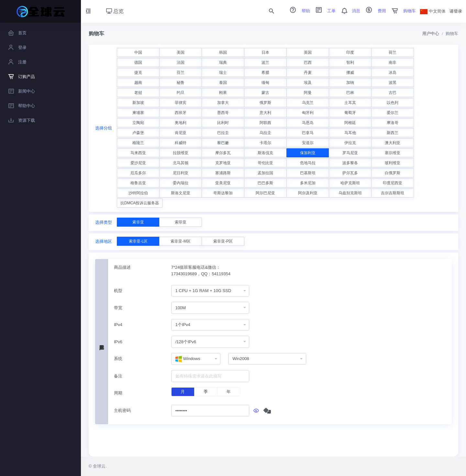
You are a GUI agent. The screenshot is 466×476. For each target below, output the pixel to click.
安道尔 (308, 143)
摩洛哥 (393, 123)
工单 (324, 11)
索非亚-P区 (223, 241)
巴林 (350, 93)
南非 (393, 62)
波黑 (393, 83)
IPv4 (118, 325)
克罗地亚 (223, 163)
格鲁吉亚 (138, 183)
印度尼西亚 (393, 183)
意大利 (265, 113)
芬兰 (181, 73)
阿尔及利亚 (308, 193)
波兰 (265, 62)
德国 (138, 62)
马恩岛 (308, 123)
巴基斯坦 (308, 173)
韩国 (223, 52)
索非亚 (138, 222)
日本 (265, 52)
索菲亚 (181, 222)
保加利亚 (308, 153)
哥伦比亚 (265, 163)
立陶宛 (138, 123)
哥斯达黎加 (223, 193)
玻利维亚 (393, 163)
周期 (118, 393)
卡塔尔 (265, 143)
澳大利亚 (393, 143)
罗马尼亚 (350, 153)
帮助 (298, 11)
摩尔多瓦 (223, 153)
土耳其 (350, 103)
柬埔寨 (138, 113)
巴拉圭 (223, 133)
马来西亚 (138, 153)
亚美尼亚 (223, 183)
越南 (138, 83)
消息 (349, 11)
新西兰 (393, 133)
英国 (308, 52)
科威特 (181, 143)
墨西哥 (223, 113)
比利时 (223, 123)
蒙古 (265, 93)
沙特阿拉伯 (138, 193)
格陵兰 (138, 143)
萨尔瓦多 (350, 173)
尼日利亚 (181, 173)
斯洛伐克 (265, 153)
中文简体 (433, 11)
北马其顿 (181, 163)
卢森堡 (138, 133)
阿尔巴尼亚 (265, 193)
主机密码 (122, 410)
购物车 (402, 11)
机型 (118, 291)
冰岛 (393, 73)
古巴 (393, 93)
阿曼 (308, 93)
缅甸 (265, 83)
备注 (118, 376)
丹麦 (308, 73)
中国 (138, 52)
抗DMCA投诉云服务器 (140, 203)
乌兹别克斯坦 (350, 193)
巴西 (308, 62)
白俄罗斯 (393, 173)
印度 (350, 52)
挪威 (350, 73)
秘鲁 (181, 83)
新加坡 (138, 103)
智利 (350, 62)
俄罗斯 (265, 103)
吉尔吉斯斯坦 (393, 193)
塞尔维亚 (393, 153)
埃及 (308, 83)
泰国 (223, 83)
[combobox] (210, 291)
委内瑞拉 (181, 183)
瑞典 (223, 62)
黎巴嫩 (223, 143)
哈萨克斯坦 (350, 183)
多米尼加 (308, 183)
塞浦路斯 (223, 173)
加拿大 (223, 103)
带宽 (118, 308)
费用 (374, 11)
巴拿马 (308, 133)
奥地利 (181, 123)
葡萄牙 (350, 113)
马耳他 (350, 133)
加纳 (350, 83)
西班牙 (181, 113)
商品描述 (122, 267)
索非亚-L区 (138, 241)
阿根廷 (350, 123)
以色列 (393, 103)
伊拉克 (350, 143)
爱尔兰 (393, 113)
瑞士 (223, 73)
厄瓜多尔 (138, 173)
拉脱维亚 (181, 153)
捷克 (138, 73)
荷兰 (393, 52)
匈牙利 (308, 113)
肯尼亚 (181, 133)
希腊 (265, 73)
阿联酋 (265, 123)
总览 (115, 11)
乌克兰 (308, 103)
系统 (118, 359)
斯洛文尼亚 (181, 193)
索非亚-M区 (181, 241)
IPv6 (118, 342)
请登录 (456, 11)
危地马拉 (308, 163)
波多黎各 (350, 163)
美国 (181, 52)
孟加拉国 (265, 173)
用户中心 (431, 34)
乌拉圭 (265, 133)
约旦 (181, 93)
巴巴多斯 (265, 183)
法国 (181, 62)
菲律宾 (181, 103)
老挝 (138, 93)
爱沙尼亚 (138, 163)
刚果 (223, 93)
